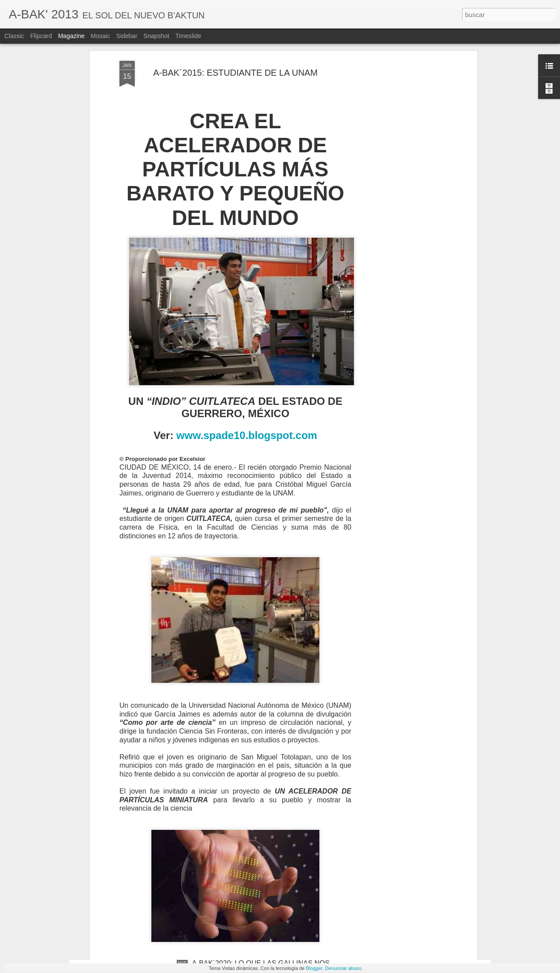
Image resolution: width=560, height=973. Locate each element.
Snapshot (156, 36)
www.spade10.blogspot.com (247, 360)
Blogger (314, 968)
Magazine (72, 36)
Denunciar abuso (343, 968)
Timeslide (188, 36)
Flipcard (41, 36)
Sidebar (127, 36)
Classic (14, 36)
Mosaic (100, 36)
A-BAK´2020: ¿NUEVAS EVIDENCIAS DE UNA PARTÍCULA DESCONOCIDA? (266, 868)
